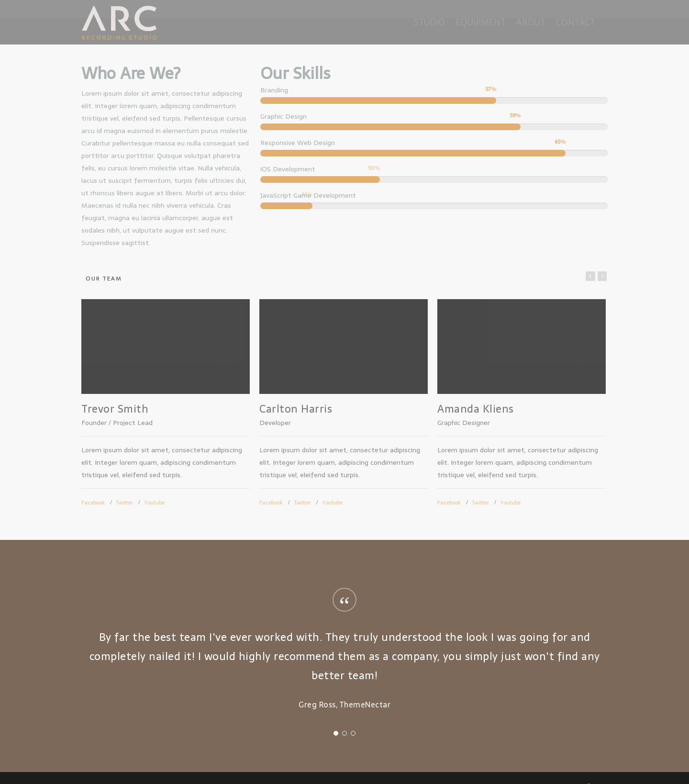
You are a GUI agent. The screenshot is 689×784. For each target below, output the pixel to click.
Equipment (481, 22)
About (531, 22)
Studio (429, 22)
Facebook (93, 503)
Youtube (154, 503)
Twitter (124, 503)
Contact (576, 22)
